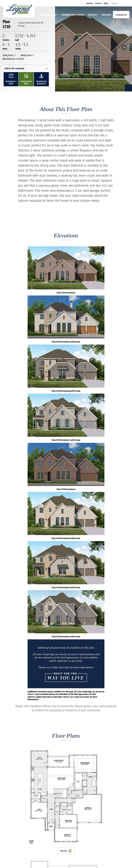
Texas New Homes (12, 818)
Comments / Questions (18, 748)
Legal (39, 821)
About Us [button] (92, 15)
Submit (115, 778)
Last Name (13, 707)
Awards (90, 3)
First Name (13, 693)
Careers (98, 3)
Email (69, 842)
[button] (124, 47)
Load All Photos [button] (66, 632)
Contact (17, 821)
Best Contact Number (18, 734)
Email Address (15, 721)
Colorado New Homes (30, 818)
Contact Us (121, 15)
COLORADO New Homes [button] (72, 15)
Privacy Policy (28, 821)
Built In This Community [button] (14, 68)
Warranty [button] (106, 15)
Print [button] (30, 431)
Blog (106, 3)
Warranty (55, 818)
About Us (45, 818)
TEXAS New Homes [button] (47, 15)
